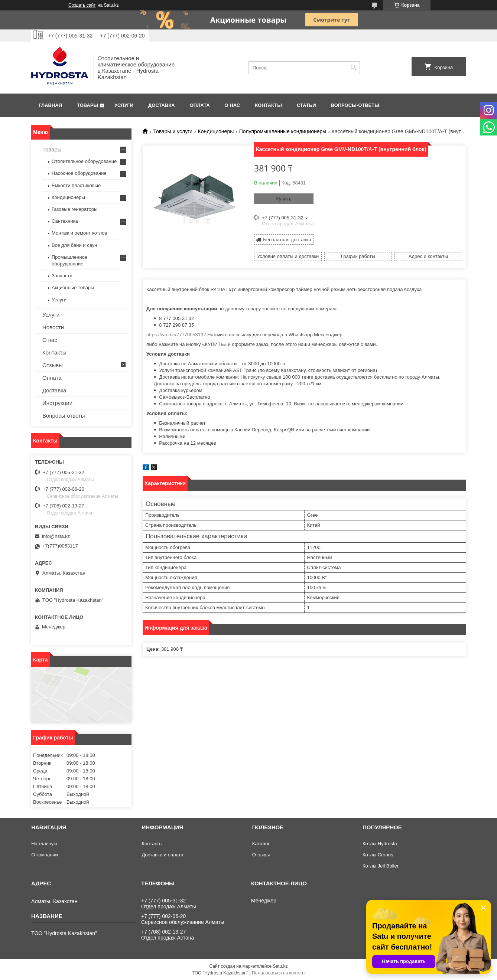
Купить (284, 199)
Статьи (306, 105)
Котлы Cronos (378, 855)
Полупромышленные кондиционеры (283, 131)
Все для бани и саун (74, 245)
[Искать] (353, 68)
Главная (50, 105)
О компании (45, 855)
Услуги (124, 105)
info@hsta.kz (56, 536)
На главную (44, 844)
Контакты (268, 105)
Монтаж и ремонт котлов (79, 233)
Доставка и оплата (162, 855)
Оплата (200, 105)
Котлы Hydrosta (380, 844)
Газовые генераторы (74, 209)
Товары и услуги (173, 131)
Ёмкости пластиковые (76, 185)
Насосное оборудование (79, 173)
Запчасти (62, 276)
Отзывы (53, 365)
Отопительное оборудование (84, 161)
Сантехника (65, 221)
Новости (53, 327)
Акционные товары (73, 288)
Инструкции (57, 403)
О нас (233, 105)
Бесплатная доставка (287, 240)
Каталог (261, 844)
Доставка (162, 105)
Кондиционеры (216, 131)
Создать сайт (82, 5)
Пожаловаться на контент (278, 973)
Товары (87, 105)
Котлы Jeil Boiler (381, 866)
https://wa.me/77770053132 (176, 335)
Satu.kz (280, 966)
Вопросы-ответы (355, 105)
